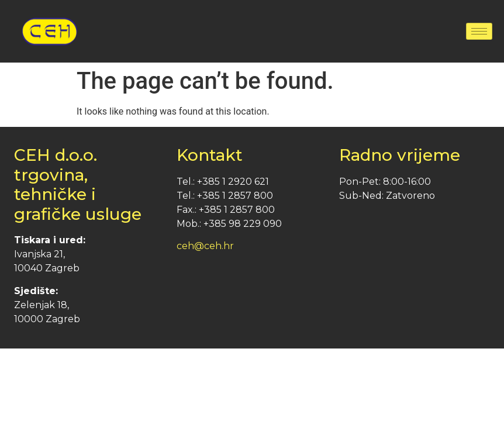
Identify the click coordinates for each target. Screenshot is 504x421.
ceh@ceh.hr (205, 246)
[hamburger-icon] (479, 31)
